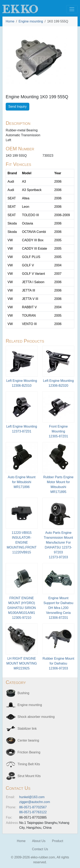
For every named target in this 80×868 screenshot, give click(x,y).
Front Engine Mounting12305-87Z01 (58, 431)
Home (10, 21)
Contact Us (40, 849)
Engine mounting (31, 21)
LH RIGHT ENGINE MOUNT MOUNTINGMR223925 (22, 663)
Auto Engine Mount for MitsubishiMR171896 (22, 482)
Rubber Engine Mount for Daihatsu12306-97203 (58, 663)
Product (58, 841)
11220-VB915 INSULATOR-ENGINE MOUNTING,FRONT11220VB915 (22, 542)
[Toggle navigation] (72, 9)
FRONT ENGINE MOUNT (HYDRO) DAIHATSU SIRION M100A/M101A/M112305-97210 (22, 608)
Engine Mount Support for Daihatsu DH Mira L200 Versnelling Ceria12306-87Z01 (58, 608)
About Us (39, 841)
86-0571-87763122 (33, 812)
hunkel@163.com (32, 797)
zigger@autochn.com (35, 802)
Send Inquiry (18, 107)
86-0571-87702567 (33, 807)
